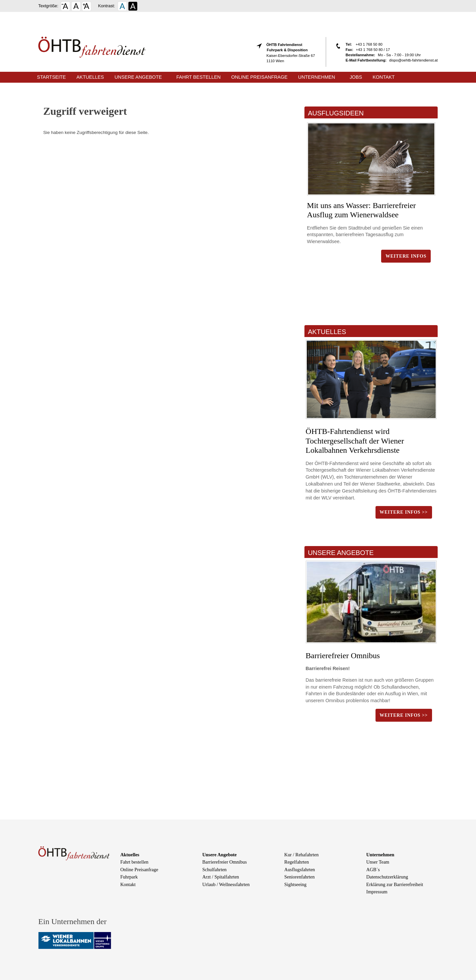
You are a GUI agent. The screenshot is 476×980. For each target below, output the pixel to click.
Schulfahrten (215, 870)
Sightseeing (295, 884)
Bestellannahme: (361, 55)
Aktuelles (90, 77)
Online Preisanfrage (259, 77)
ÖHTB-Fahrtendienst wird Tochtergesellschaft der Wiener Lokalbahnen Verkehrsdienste (355, 441)
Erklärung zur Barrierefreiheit (395, 884)
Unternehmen (317, 77)
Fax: (350, 50)
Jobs (356, 77)
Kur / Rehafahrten (301, 855)
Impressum (377, 892)
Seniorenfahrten (299, 877)
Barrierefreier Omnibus (343, 656)
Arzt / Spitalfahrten (221, 877)
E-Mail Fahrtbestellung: (366, 60)
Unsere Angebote (138, 77)
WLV (327, 477)
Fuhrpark (129, 877)
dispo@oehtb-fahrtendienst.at (413, 60)
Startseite (51, 77)
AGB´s (373, 870)
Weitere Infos (406, 256)
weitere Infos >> (403, 512)
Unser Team (378, 862)
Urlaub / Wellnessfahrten (226, 884)
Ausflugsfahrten (300, 870)
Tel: (349, 44)
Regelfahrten (297, 862)
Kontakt (384, 77)
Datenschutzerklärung (387, 877)
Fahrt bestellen (199, 77)
